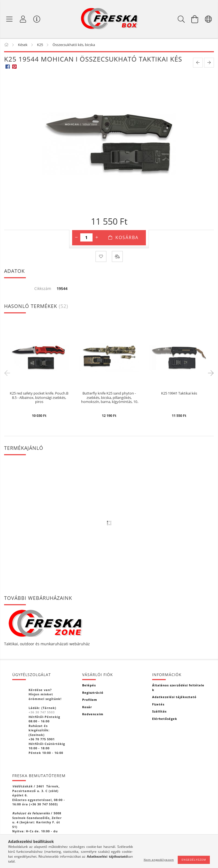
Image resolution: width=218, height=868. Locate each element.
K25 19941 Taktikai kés (179, 393)
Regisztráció (93, 693)
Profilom (90, 700)
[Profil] (23, 19)
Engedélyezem (194, 860)
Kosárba (127, 237)
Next (210, 373)
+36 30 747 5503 (42, 712)
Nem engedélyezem (159, 860)
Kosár (87, 707)
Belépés (89, 685)
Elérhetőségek (165, 719)
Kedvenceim (93, 714)
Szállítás (159, 711)
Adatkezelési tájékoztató (174, 697)
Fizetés (158, 704)
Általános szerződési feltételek (178, 687)
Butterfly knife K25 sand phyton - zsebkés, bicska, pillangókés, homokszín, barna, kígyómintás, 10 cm (109, 398)
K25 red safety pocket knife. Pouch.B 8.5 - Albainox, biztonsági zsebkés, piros (39, 398)
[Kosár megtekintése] (195, 19)
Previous (8, 373)
